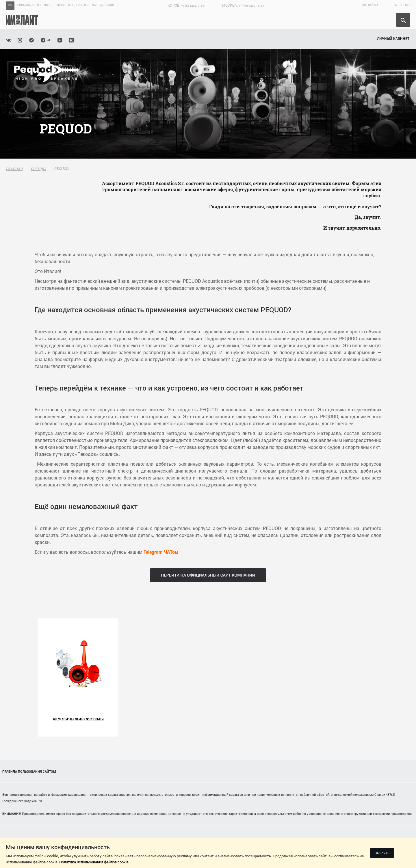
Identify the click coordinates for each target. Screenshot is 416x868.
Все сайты (370, 5)
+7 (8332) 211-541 (193, 6)
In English (402, 5)
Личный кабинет (393, 38)
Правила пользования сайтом (29, 771)
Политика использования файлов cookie (94, 862)
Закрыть (382, 853)
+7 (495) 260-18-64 (251, 6)
